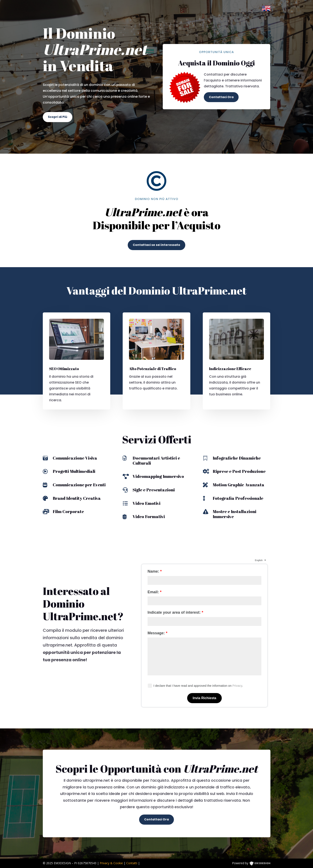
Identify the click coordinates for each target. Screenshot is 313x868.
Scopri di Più (58, 117)
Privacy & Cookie (111, 863)
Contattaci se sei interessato (156, 245)
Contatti (132, 863)
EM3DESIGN (263, 864)
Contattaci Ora (221, 97)
